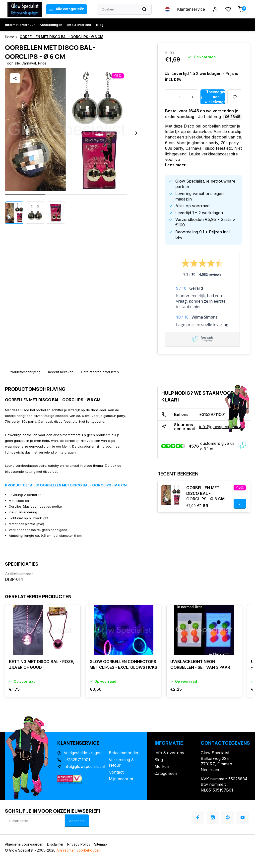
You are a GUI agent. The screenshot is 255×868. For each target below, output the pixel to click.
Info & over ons (79, 25)
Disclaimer (55, 844)
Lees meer (175, 165)
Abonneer (77, 821)
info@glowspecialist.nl (220, 427)
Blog (100, 25)
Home (12, 37)
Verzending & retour (121, 762)
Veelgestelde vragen (83, 753)
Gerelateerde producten (100, 372)
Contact (116, 772)
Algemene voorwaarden (24, 844)
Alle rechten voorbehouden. (79, 850)
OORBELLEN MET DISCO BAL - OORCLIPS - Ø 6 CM (62, 37)
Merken (162, 766)
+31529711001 (212, 414)
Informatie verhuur (20, 25)
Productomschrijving (25, 372)
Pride (42, 63)
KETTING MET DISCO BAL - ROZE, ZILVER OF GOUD (42, 664)
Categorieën (166, 773)
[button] (136, 133)
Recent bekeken (61, 372)
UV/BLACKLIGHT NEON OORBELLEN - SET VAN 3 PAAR (200, 664)
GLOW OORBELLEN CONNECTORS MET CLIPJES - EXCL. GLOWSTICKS (123, 664)
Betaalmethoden (124, 753)
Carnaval (29, 63)
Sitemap (100, 844)
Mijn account (121, 779)
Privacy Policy (79, 844)
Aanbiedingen (51, 25)
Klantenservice (191, 9)
